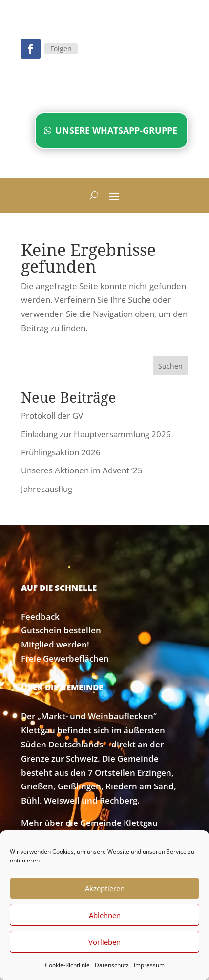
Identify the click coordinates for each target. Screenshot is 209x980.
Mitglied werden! (55, 644)
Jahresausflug (47, 489)
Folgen (61, 49)
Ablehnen (105, 915)
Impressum (149, 965)
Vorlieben (104, 942)
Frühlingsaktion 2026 (61, 452)
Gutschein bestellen (61, 630)
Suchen (170, 366)
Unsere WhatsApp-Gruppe (116, 130)
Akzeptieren (105, 888)
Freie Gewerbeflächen (65, 658)
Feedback (40, 617)
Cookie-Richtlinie (67, 965)
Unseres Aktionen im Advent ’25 (82, 470)
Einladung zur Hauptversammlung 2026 (96, 434)
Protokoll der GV (52, 416)
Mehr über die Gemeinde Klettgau (89, 823)
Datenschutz (112, 965)
